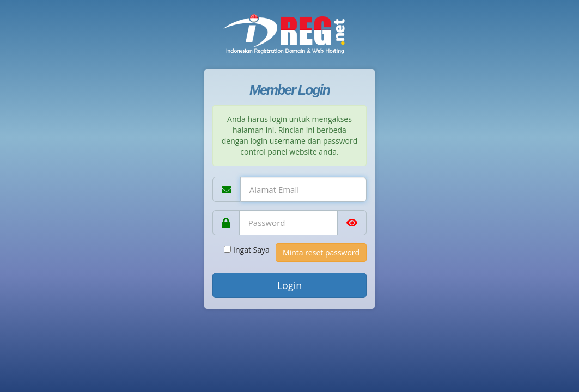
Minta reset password (321, 252)
